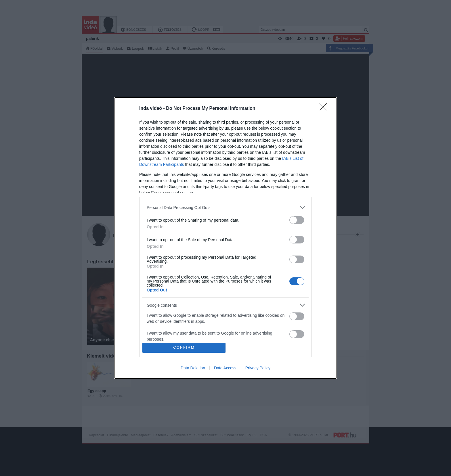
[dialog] (225, 238)
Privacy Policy (258, 368)
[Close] (325, 109)
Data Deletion (193, 368)
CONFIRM (184, 348)
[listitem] (225, 207)
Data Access (225, 368)
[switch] (297, 220)
